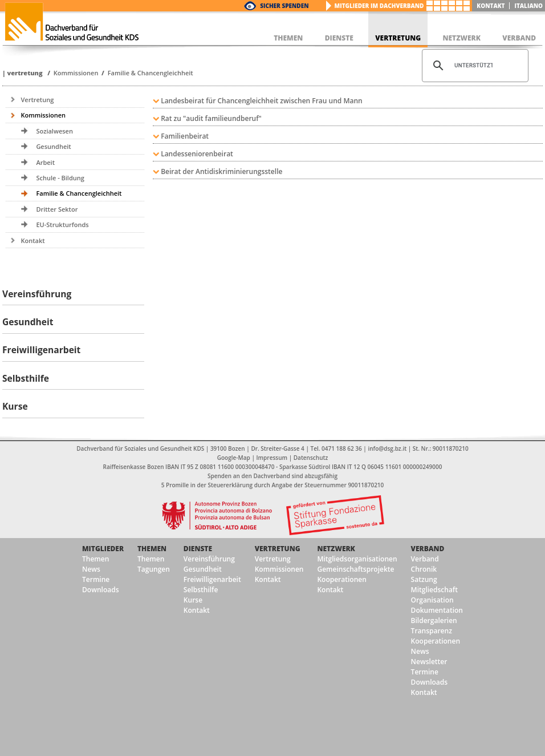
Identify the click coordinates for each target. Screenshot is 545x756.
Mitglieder (103, 549)
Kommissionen (76, 73)
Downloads (100, 590)
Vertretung (25, 73)
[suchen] (473, 66)
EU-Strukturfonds (62, 225)
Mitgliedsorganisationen (357, 559)
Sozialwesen (54, 131)
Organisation (432, 600)
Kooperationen (341, 579)
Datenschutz (311, 458)
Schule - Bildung (60, 178)
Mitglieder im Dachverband (379, 6)
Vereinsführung (209, 559)
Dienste (198, 549)
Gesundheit (53, 146)
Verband (428, 549)
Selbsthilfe (201, 590)
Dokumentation (437, 610)
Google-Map (234, 458)
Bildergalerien (434, 620)
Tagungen (154, 569)
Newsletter (429, 662)
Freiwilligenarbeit (212, 579)
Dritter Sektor (57, 209)
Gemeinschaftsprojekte (355, 569)
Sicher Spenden (284, 6)
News (91, 569)
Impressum (272, 458)
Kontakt (491, 6)
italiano (528, 6)
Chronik (424, 569)
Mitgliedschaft (434, 590)
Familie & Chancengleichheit (151, 73)
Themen (95, 559)
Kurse (193, 600)
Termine (96, 579)
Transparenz (432, 631)
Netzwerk (336, 549)
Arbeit (45, 162)
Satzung (424, 579)
